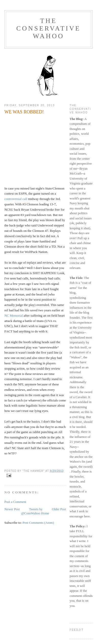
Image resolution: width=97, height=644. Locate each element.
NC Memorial (14, 316)
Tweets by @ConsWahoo (32, 511)
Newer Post (12, 509)
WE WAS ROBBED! (24, 112)
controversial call (16, 199)
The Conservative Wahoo (48, 28)
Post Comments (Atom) (38, 523)
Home (45, 513)
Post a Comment (15, 502)
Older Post (59, 509)
